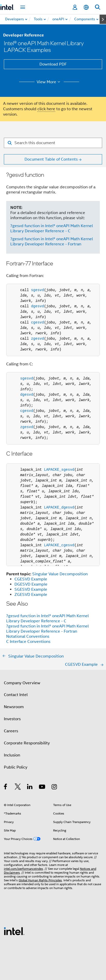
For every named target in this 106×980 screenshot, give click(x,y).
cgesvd (37, 322)
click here (46, 109)
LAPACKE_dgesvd (59, 507)
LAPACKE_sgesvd (59, 470)
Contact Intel (16, 695)
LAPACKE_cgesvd (59, 545)
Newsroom (14, 707)
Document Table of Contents (51, 159)
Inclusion (12, 755)
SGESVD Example (31, 589)
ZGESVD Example (31, 595)
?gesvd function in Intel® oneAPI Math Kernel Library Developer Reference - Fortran (52, 242)
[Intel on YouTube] (42, 788)
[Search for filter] (53, 143)
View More (49, 82)
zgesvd (37, 339)
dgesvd (37, 306)
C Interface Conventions (28, 642)
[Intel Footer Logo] (14, 931)
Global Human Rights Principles (40, 880)
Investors (12, 719)
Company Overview (22, 683)
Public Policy (16, 767)
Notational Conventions (28, 636)
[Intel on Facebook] (6, 788)
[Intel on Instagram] (55, 788)
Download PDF (53, 64)
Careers (11, 731)
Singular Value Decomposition (60, 574)
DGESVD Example (31, 584)
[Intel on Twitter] (18, 788)
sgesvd (37, 290)
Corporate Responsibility (27, 743)
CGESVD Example (31, 579)
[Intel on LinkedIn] (30, 788)
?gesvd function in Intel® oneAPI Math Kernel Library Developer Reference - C (52, 228)
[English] (86, 7)
